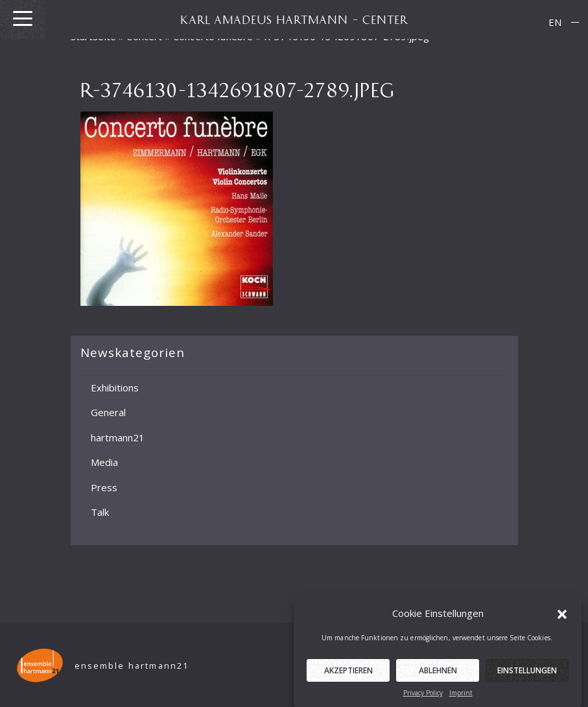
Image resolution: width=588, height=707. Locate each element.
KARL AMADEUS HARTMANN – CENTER (294, 19)
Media (104, 462)
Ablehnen (438, 677)
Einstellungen (527, 677)
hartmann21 (118, 437)
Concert (144, 36)
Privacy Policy (423, 699)
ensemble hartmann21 (132, 666)
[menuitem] (555, 22)
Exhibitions (115, 387)
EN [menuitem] (555, 22)
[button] (562, 620)
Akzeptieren (348, 677)
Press (104, 487)
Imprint (461, 699)
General (108, 412)
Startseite (94, 36)
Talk (100, 512)
